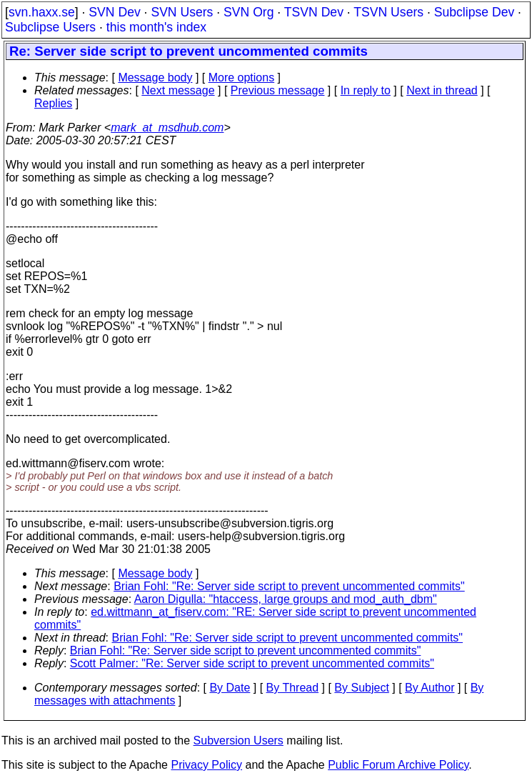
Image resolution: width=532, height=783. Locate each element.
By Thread (293, 688)
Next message (178, 90)
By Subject (361, 688)
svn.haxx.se (42, 12)
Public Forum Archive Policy (398, 765)
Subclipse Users (50, 27)
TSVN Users (388, 12)
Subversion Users (239, 740)
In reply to (366, 90)
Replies (53, 103)
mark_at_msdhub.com (167, 128)
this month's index (156, 27)
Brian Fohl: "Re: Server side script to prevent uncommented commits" (289, 586)
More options (242, 78)
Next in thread (442, 90)
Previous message (278, 90)
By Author (430, 688)
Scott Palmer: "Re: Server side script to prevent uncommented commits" (252, 663)
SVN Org (249, 12)
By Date (230, 688)
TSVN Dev (314, 12)
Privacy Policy (206, 765)
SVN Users (182, 12)
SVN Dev (114, 12)
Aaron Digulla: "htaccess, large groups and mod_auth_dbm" (286, 599)
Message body (155, 78)
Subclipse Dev (474, 12)
